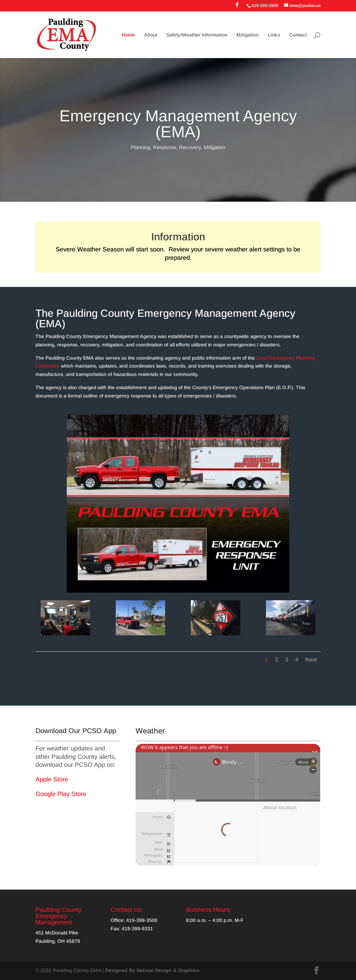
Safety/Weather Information (197, 35)
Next (311, 660)
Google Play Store (61, 794)
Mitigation (248, 35)
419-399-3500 (142, 920)
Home (128, 35)
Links (274, 35)
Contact (298, 35)
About (151, 35)
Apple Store (52, 779)
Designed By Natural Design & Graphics (152, 970)
